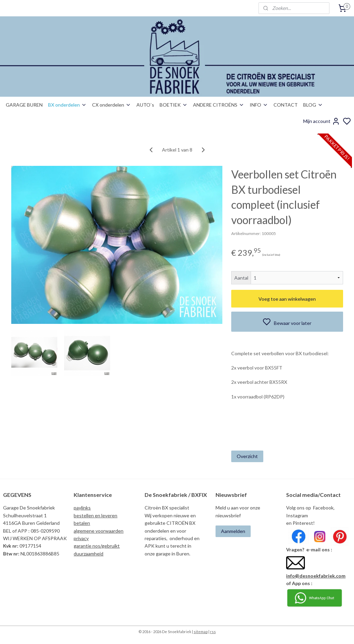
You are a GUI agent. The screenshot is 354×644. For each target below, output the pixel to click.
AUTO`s (145, 105)
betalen (82, 523)
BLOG (313, 105)
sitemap (201, 632)
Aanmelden (233, 531)
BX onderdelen (67, 105)
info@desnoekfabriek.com (316, 576)
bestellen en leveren (95, 515)
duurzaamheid (88, 554)
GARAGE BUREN (24, 105)
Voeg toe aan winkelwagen (287, 299)
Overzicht (247, 456)
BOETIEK (174, 105)
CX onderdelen (112, 105)
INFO (259, 105)
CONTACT (286, 105)
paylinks (82, 508)
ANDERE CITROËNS (219, 105)
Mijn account (322, 121)
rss (213, 632)
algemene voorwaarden (99, 531)
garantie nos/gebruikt (97, 546)
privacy (81, 538)
